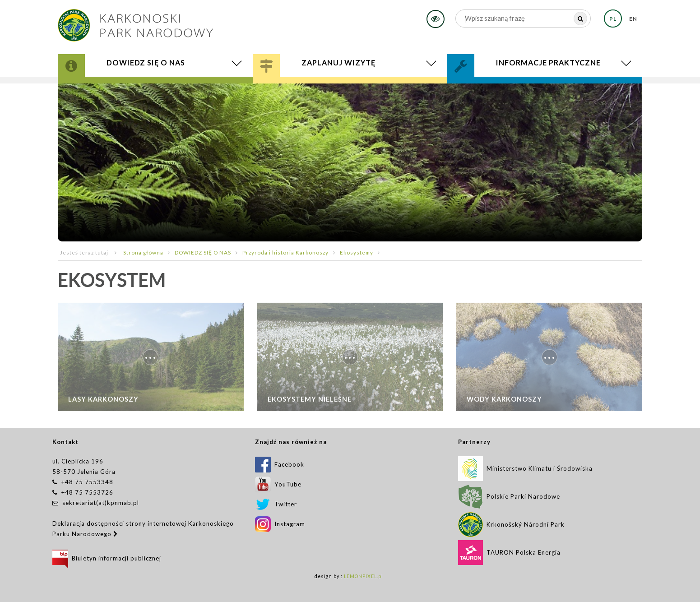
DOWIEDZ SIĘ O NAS (203, 252)
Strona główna (143, 252)
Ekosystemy (357, 252)
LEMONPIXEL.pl (364, 576)
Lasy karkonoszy (103, 403)
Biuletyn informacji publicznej (107, 558)
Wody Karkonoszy (504, 403)
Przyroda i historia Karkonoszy (285, 252)
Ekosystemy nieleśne (310, 403)
